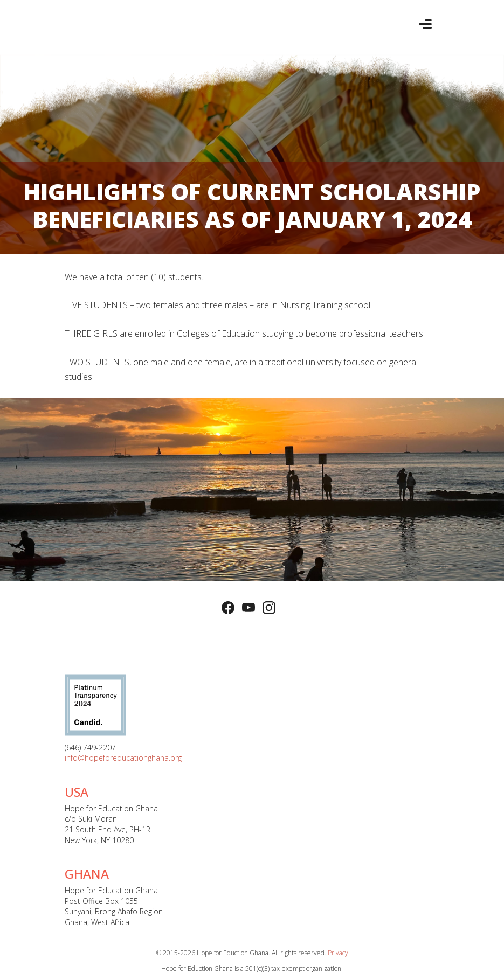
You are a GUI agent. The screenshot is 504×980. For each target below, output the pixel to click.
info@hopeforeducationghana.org (123, 758)
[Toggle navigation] (425, 24)
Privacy (338, 953)
